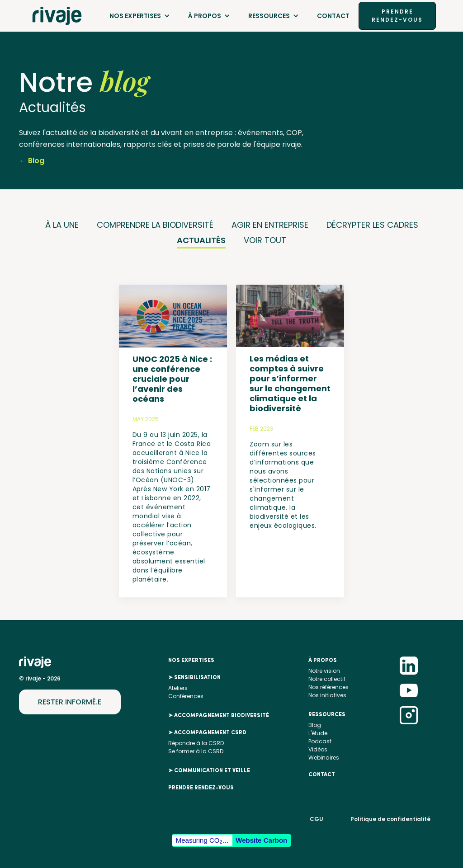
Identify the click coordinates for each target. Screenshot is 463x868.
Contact (333, 16)
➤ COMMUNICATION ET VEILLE (209, 771)
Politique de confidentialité (390, 819)
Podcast (320, 741)
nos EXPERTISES (191, 661)
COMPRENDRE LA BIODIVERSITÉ (155, 225)
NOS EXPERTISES (135, 16)
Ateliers (178, 688)
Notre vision (324, 671)
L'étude (318, 733)
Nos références (328, 687)
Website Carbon (261, 840)
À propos (323, 661)
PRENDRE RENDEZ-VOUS (397, 16)
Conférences (186, 696)
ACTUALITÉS (201, 240)
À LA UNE (62, 225)
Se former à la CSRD (196, 751)
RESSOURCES (269, 16)
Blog (315, 725)
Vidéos (318, 749)
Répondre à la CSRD (196, 743)
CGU (317, 819)
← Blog (32, 161)
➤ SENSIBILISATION (194, 678)
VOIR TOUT (265, 240)
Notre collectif (327, 679)
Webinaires (324, 758)
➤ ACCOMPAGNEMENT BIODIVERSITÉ (219, 716)
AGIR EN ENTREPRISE (270, 225)
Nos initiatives (327, 695)
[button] (140, 16)
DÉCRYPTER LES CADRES (372, 225)
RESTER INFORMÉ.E (70, 702)
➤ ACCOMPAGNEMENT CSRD (207, 733)
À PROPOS (205, 16)
